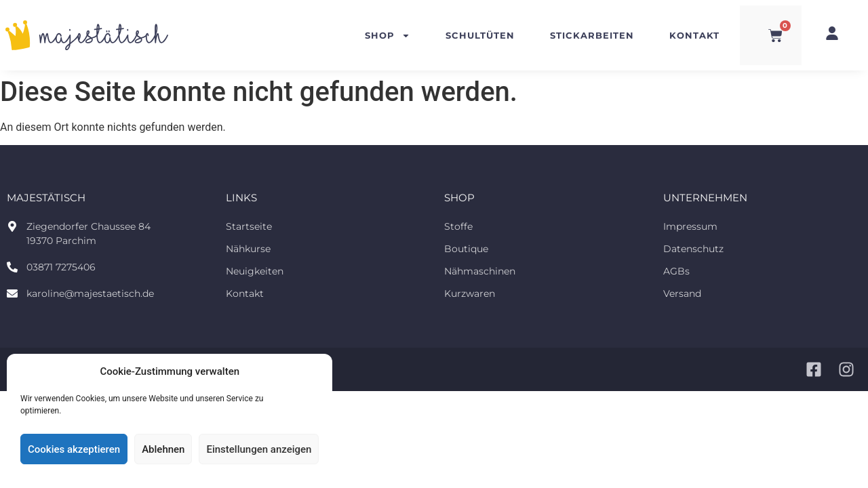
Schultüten (480, 35)
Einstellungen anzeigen (259, 449)
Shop (388, 36)
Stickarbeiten (592, 35)
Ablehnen (163, 449)
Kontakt (694, 35)
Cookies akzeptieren (74, 449)
